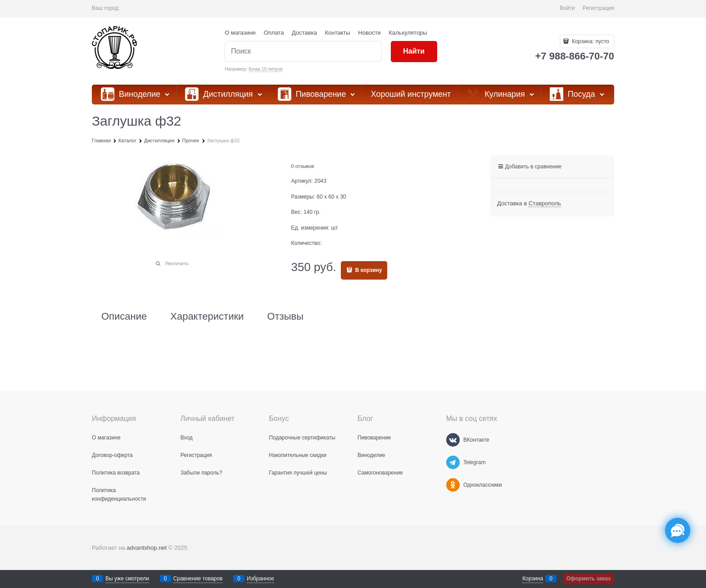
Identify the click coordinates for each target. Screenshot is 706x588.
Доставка (304, 33)
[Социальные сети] (678, 530)
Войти (567, 8)
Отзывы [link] (285, 317)
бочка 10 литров (266, 69)
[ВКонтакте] (453, 440)
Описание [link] (124, 317)
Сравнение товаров (198, 579)
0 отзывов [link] (303, 166)
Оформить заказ (588, 579)
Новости (369, 33)
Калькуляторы (408, 33)
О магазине (240, 33)
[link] (545, 204)
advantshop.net (147, 548)
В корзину (368, 270)
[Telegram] (453, 462)
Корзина (533, 579)
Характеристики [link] (207, 317)
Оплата (274, 33)
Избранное (260, 579)
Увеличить (177, 263)
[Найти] (414, 52)
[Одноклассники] (453, 485)
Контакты (338, 33)
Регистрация (598, 8)
